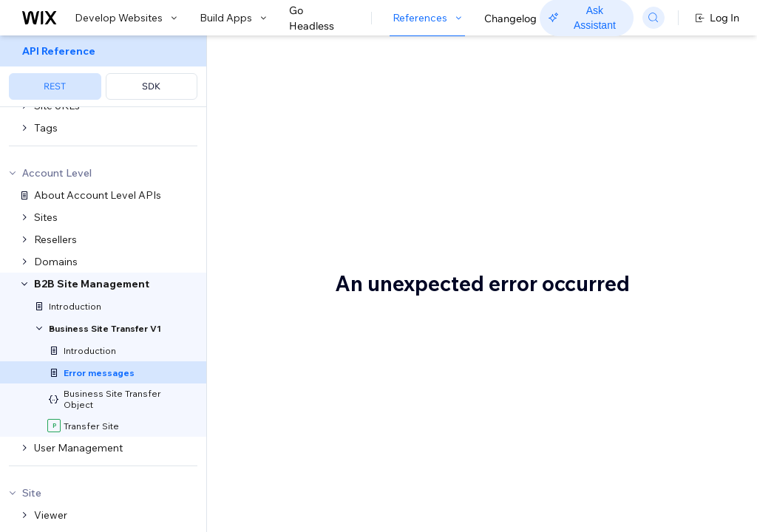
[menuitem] (103, 71)
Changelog (510, 18)
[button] (298, 114)
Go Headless (320, 18)
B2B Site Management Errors (407, 61)
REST (55, 86)
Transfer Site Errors (326, 227)
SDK (151, 86)
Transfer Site (302, 259)
